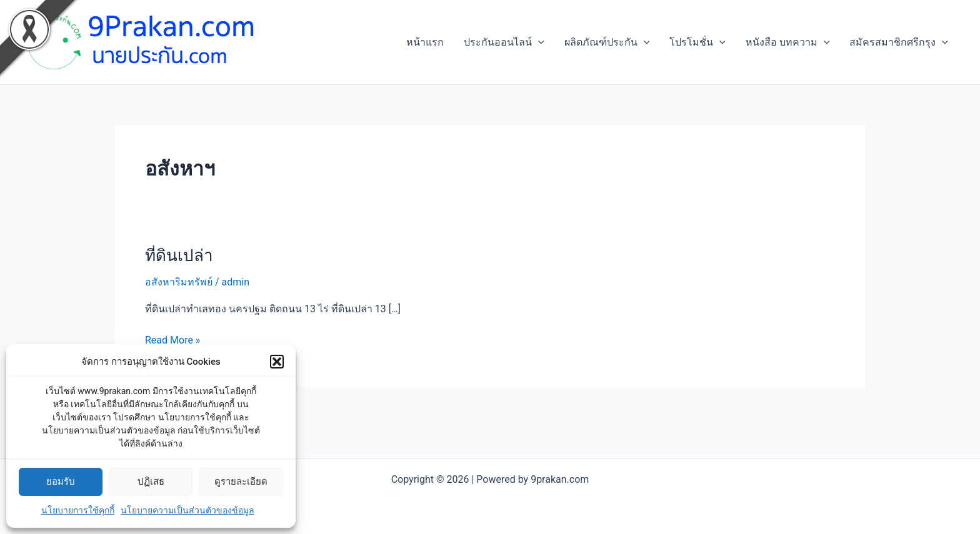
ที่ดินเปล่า (179, 255)
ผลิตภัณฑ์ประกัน (607, 42)
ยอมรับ (61, 482)
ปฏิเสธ (151, 482)
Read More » (172, 339)
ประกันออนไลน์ (504, 42)
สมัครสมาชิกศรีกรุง (899, 42)
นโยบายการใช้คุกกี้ (78, 510)
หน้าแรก (425, 42)
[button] (277, 362)
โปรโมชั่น (697, 42)
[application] (538, 42)
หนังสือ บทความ (788, 42)
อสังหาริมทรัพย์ (179, 282)
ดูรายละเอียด (241, 482)
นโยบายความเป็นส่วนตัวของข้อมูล (187, 510)
